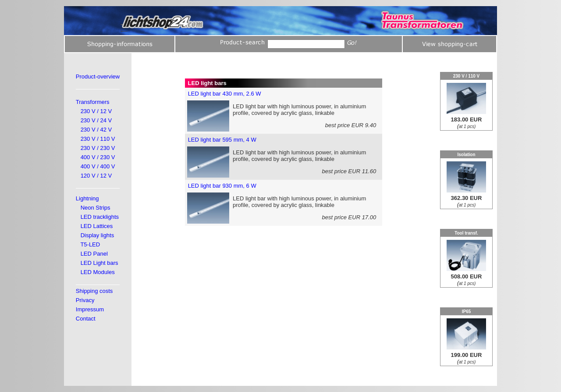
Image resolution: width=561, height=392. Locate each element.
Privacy (85, 300)
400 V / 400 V (98, 166)
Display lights (98, 235)
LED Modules (98, 272)
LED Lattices (97, 226)
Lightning (87, 198)
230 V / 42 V (96, 130)
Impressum (90, 309)
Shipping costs (94, 291)
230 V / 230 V (98, 148)
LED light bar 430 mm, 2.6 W (225, 94)
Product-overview (98, 77)
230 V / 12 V (96, 111)
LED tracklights (100, 217)
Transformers (93, 102)
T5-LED (90, 244)
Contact (86, 319)
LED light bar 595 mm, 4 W (222, 140)
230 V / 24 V (96, 120)
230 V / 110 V (98, 139)
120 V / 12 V (96, 176)
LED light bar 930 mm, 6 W (222, 186)
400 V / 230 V (98, 157)
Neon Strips (96, 208)
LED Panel (94, 254)
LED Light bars (99, 263)
